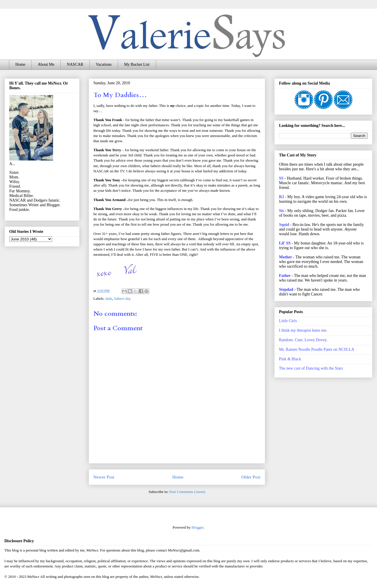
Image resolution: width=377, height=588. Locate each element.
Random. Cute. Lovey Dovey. (303, 340)
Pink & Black (290, 359)
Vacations (104, 64)
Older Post (251, 477)
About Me (46, 64)
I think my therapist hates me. (303, 330)
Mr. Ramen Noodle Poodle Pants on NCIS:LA (317, 349)
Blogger (197, 527)
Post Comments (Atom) (187, 492)
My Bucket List (137, 64)
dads (109, 298)
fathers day (123, 298)
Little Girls (288, 321)
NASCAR (75, 64)
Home (20, 64)
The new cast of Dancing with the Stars (311, 368)
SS (281, 178)
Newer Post (104, 477)
